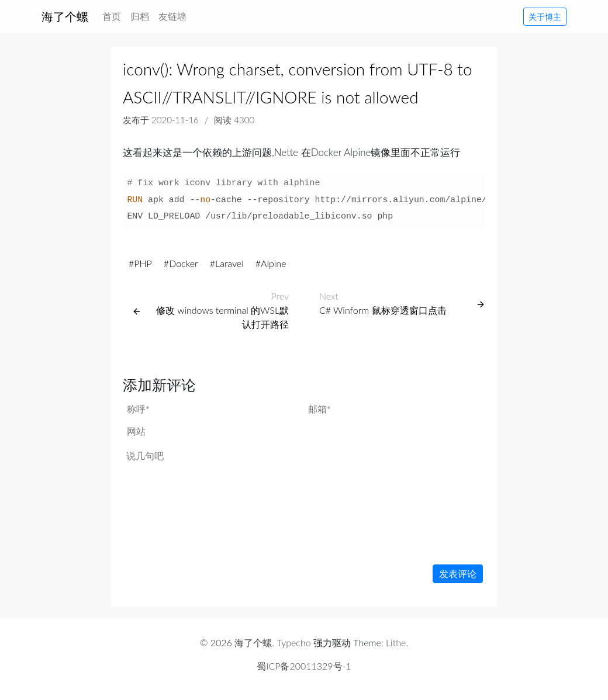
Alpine (274, 263)
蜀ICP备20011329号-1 (304, 666)
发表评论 (458, 573)
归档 (140, 16)
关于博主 (545, 17)
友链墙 (172, 16)
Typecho (293, 642)
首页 (114, 15)
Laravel (229, 263)
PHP (143, 263)
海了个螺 (65, 16)
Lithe (396, 642)
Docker (184, 263)
